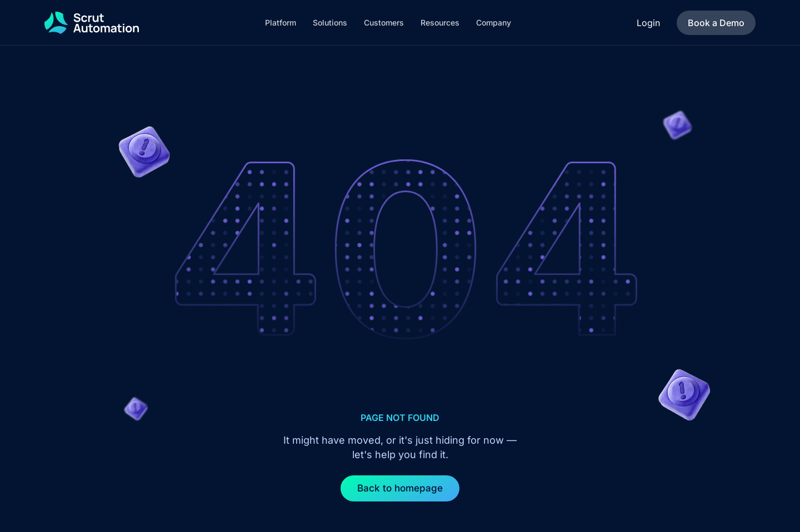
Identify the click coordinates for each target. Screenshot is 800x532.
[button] (281, 23)
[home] (92, 23)
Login (648, 23)
